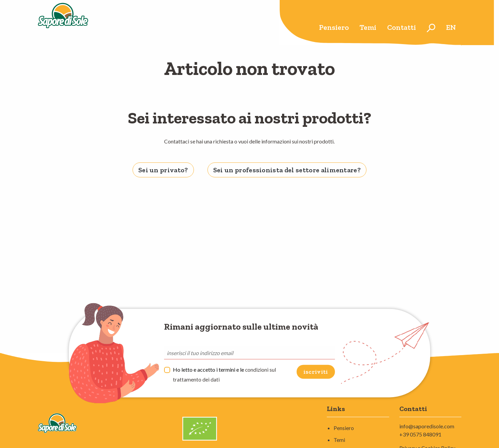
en (451, 27)
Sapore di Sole (73, 23)
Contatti (402, 27)
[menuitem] (334, 28)
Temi (368, 27)
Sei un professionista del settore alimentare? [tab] (287, 170)
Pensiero (334, 27)
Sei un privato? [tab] (163, 170)
